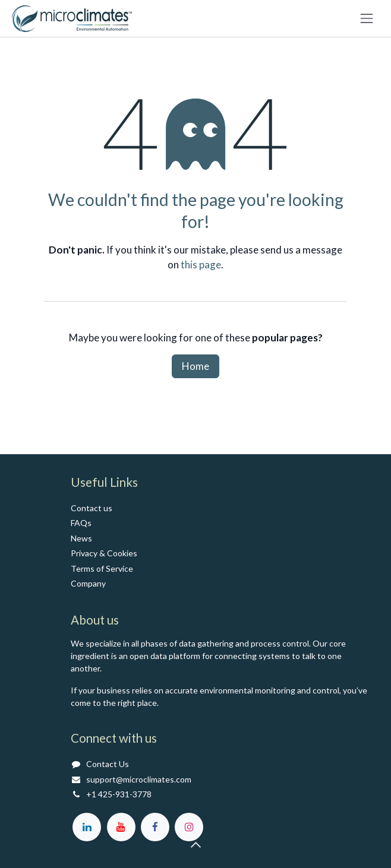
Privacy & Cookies (104, 553)
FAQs (81, 523)
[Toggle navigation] (367, 18)
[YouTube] (121, 827)
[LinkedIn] (87, 827)
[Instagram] (189, 827)
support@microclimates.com (139, 779)
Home (195, 366)
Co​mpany (88, 583)
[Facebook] (155, 827)
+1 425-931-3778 (119, 794)
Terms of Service (102, 568)
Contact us (92, 508)
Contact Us (108, 764)
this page (201, 264)
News (81, 538)
